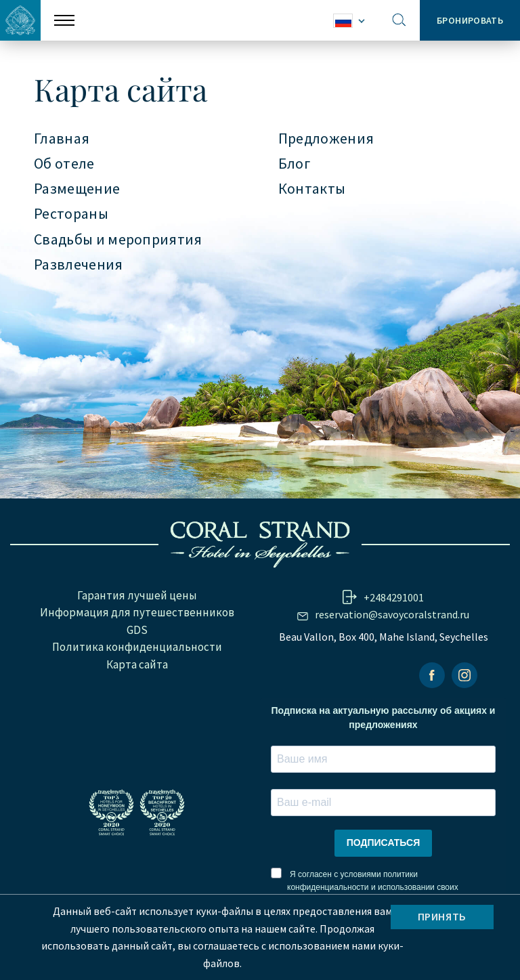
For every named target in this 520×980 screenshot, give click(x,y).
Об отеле (64, 164)
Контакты (312, 189)
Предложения (326, 139)
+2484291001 (394, 597)
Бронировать (470, 20)
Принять (442, 916)
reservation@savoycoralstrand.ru (392, 614)
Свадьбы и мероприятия (118, 240)
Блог (294, 164)
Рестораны (71, 214)
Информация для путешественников (137, 612)
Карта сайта (137, 664)
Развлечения (79, 265)
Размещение (77, 189)
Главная (62, 139)
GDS (137, 630)
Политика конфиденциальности (137, 647)
